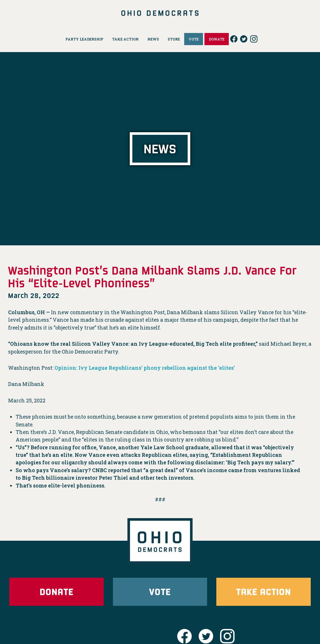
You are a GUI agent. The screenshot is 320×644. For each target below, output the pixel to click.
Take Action (264, 591)
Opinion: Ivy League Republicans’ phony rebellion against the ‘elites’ (145, 368)
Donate (56, 591)
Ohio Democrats (160, 13)
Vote (160, 591)
